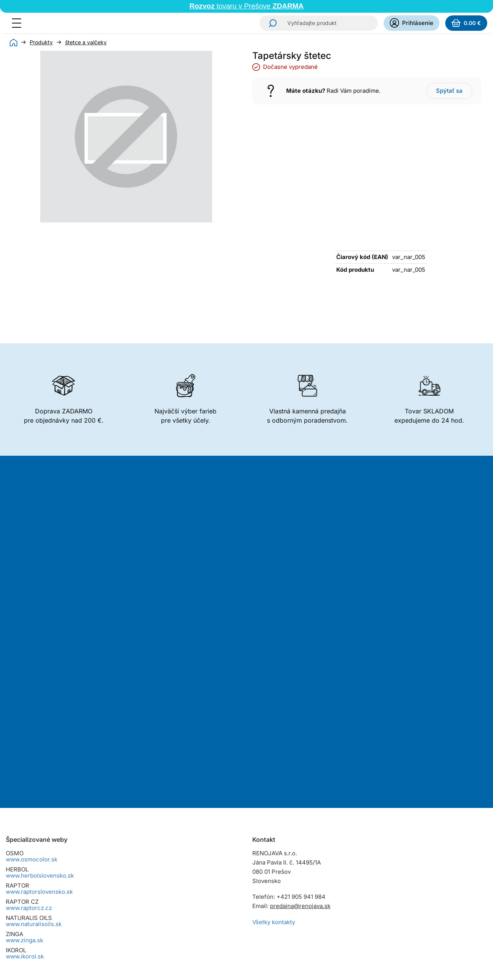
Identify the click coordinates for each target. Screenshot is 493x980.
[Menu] (19, 23)
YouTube (302, 865)
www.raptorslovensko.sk (39, 746)
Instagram (259, 865)
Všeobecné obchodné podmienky (52, 860)
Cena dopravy (25, 870)
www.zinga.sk (24, 794)
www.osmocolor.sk (32, 713)
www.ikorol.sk (25, 810)
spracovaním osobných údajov (327, 600)
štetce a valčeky (86, 42)
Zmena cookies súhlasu (38, 934)
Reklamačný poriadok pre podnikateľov (59, 907)
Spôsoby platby (27, 879)
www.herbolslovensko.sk (40, 730)
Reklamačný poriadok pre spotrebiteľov (60, 897)
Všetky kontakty (274, 776)
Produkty (41, 42)
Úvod (13, 42)
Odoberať (273, 628)
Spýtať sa (449, 91)
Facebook (281, 865)
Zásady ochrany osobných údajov (51, 916)
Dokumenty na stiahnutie (40, 925)
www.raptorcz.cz (29, 762)
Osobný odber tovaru (34, 888)
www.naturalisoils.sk (34, 778)
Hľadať (270, 23)
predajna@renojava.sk (300, 760)
